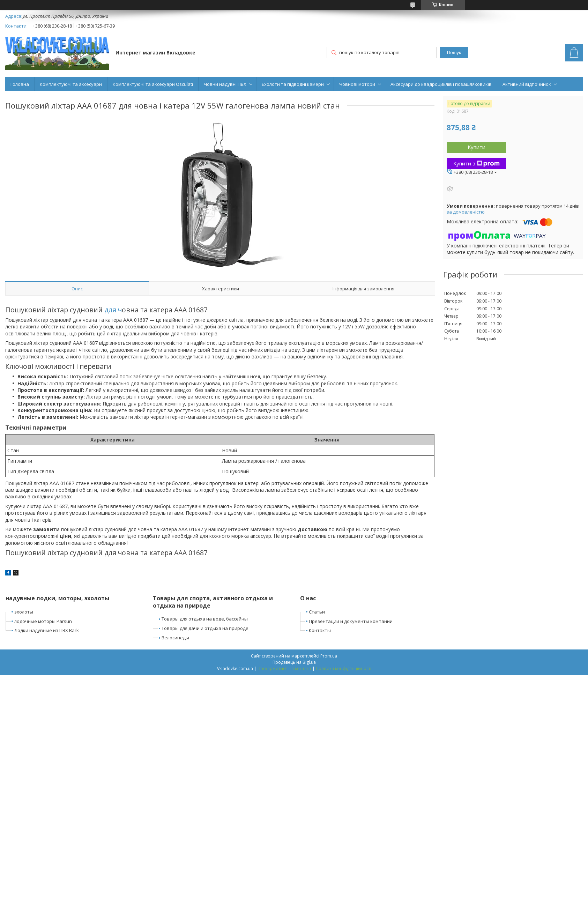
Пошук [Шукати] (454, 53)
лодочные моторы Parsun (43, 621)
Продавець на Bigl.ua (294, 662)
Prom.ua (329, 656)
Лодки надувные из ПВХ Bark (47, 630)
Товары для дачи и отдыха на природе (205, 628)
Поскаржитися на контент (284, 668)
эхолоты (24, 612)
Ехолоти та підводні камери (293, 84)
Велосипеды (175, 638)
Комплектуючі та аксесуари (71, 84)
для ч (113, 310)
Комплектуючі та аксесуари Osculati (153, 84)
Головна (20, 84)
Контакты (320, 630)
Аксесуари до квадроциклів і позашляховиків (441, 84)
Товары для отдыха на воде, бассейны (205, 619)
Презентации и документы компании (351, 621)
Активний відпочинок (527, 84)
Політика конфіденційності (344, 668)
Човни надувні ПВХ (225, 84)
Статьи (317, 612)
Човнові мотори (357, 84)
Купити (477, 147)
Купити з (477, 163)
